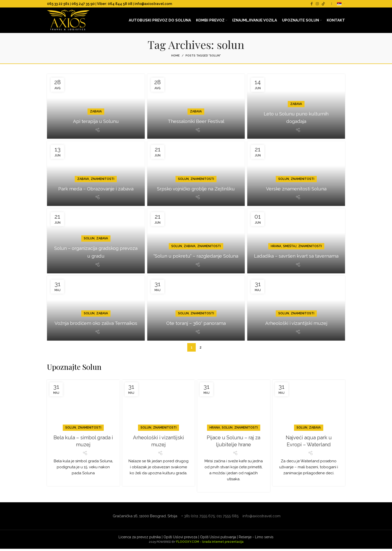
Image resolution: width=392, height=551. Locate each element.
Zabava (96, 114)
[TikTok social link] (323, 4)
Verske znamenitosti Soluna (296, 190)
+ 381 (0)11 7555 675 (198, 518)
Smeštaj (290, 241)
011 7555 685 (227, 518)
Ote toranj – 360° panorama (196, 325)
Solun (183, 173)
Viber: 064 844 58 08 (115, 4)
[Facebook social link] (312, 4)
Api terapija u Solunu (96, 123)
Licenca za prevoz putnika (140, 539)
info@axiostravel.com (153, 4)
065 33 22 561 (58, 4)
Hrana (276, 241)
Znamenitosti (102, 173)
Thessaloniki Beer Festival (196, 123)
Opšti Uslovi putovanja (218, 539)
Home (175, 58)
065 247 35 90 (83, 4)
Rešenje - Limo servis (256, 539)
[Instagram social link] (317, 4)
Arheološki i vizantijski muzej (296, 325)
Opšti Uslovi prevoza (180, 539)
